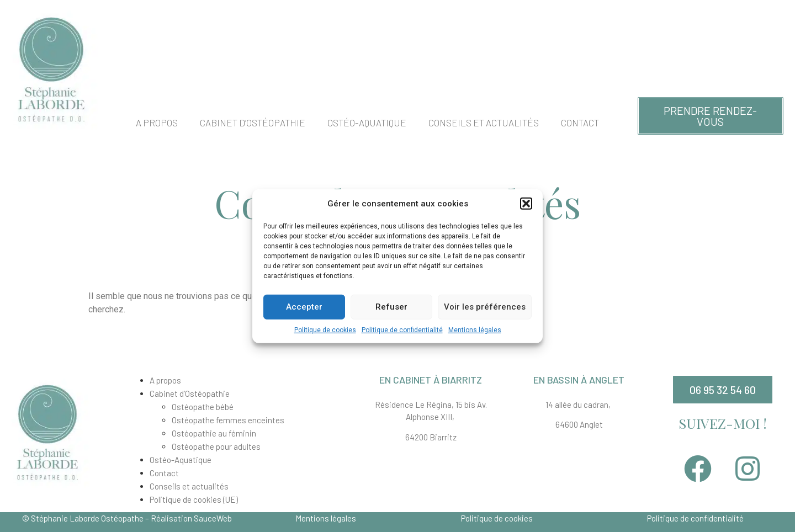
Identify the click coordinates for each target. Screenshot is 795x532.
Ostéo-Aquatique (367, 123)
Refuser (391, 307)
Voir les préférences (485, 307)
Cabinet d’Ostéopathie (253, 123)
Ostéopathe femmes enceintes (228, 420)
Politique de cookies (325, 329)
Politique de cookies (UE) (194, 499)
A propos (157, 123)
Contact (580, 123)
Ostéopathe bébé (203, 407)
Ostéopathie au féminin (214, 433)
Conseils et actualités (484, 123)
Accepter (304, 307)
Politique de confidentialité (402, 329)
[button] (526, 204)
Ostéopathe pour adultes (216, 446)
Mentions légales (475, 329)
